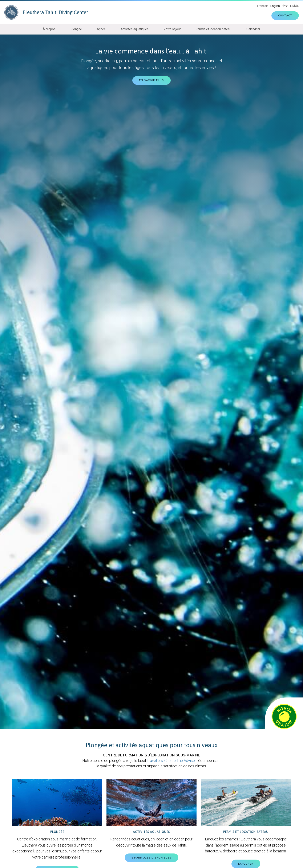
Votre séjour (172, 29)
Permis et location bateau (213, 29)
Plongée (76, 29)
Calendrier (253, 29)
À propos (49, 29)
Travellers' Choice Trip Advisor (171, 761)
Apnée (101, 29)
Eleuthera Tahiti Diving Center (46, 12)
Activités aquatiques (135, 29)
